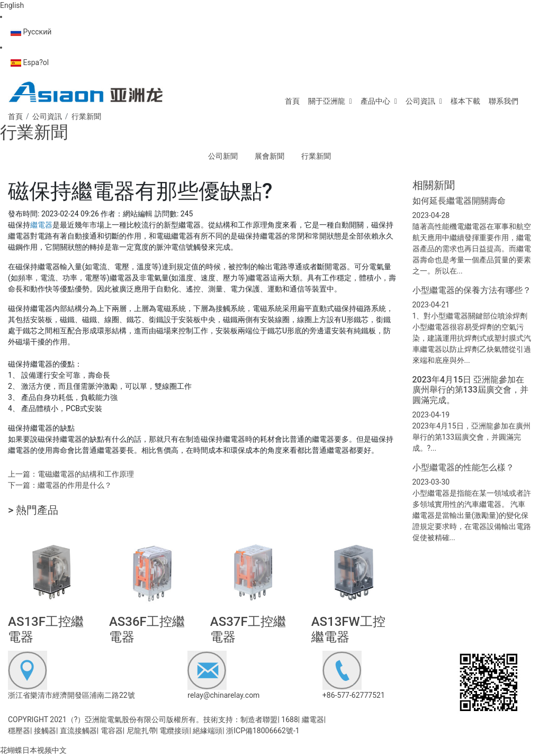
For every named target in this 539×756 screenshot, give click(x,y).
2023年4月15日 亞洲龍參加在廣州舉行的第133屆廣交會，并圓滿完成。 (470, 390)
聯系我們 (504, 101)
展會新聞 (269, 156)
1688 (289, 719)
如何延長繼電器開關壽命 (459, 201)
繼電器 (313, 719)
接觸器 (45, 731)
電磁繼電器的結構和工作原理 (86, 474)
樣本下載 (465, 101)
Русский (31, 32)
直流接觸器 (78, 731)
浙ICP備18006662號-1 (263, 731)
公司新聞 (223, 156)
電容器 (112, 731)
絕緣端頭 (208, 731)
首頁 (292, 101)
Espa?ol (30, 62)
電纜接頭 (174, 731)
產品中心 (375, 101)
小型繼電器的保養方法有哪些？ (472, 290)
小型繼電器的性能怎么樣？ (463, 467)
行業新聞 (316, 156)
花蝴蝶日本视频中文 (33, 750)
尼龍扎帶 (141, 731)
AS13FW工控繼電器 (348, 629)
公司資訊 (420, 101)
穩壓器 (19, 731)
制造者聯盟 (259, 719)
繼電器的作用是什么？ (75, 485)
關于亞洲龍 (327, 101)
